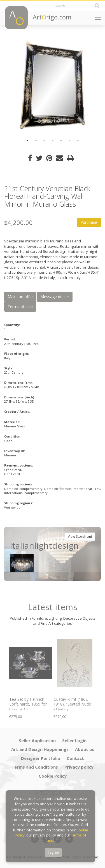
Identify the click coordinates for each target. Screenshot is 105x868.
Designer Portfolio (41, 758)
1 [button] (27, 140)
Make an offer (20, 297)
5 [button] (61, 140)
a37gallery (61, 709)
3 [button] (44, 140)
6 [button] (69, 140)
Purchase (89, 222)
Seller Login (74, 740)
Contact (75, 758)
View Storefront (80, 536)
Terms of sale (20, 306)
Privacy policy (79, 767)
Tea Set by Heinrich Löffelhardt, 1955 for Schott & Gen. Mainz (28, 702)
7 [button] (78, 140)
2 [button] (36, 140)
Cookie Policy (53, 776)
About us (85, 749)
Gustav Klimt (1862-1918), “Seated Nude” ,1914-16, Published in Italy (73, 702)
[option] (53, 85)
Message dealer (55, 297)
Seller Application (37, 740)
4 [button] (53, 140)
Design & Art (19, 709)
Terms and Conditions (35, 767)
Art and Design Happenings (40, 749)
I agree (53, 852)
